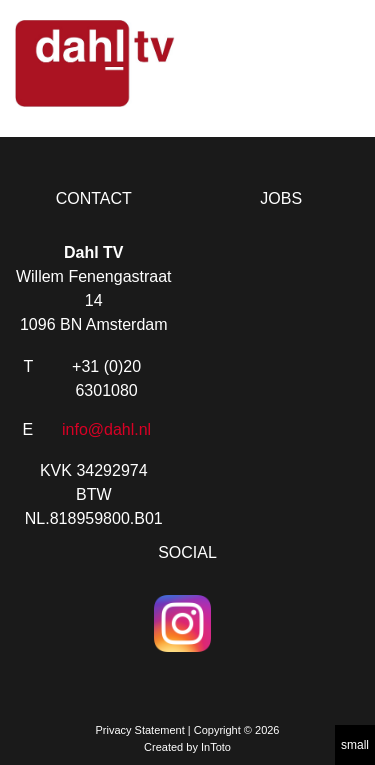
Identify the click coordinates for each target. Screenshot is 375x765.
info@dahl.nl (106, 429)
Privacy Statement (139, 730)
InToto (216, 747)
